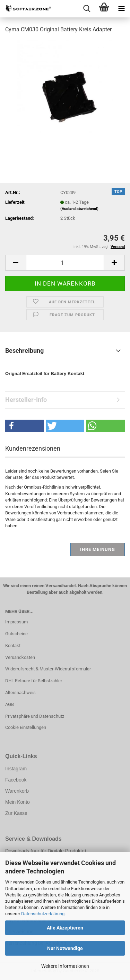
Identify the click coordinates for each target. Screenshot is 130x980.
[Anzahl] (65, 263)
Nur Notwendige (65, 948)
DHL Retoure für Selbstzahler (34, 681)
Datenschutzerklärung (43, 914)
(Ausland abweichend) (79, 209)
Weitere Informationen (65, 966)
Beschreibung (24, 351)
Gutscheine (16, 634)
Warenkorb (17, 791)
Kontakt (13, 645)
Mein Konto (18, 802)
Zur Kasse (16, 813)
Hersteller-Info (26, 400)
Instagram (16, 769)
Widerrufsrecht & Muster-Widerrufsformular (48, 669)
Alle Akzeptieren (65, 928)
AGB (10, 704)
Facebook (16, 780)
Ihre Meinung (98, 549)
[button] (16, 263)
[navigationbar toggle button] (121, 9)
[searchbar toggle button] (87, 9)
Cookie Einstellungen (26, 727)
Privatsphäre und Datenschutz (35, 716)
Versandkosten (20, 657)
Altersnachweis (20, 693)
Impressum (16, 622)
